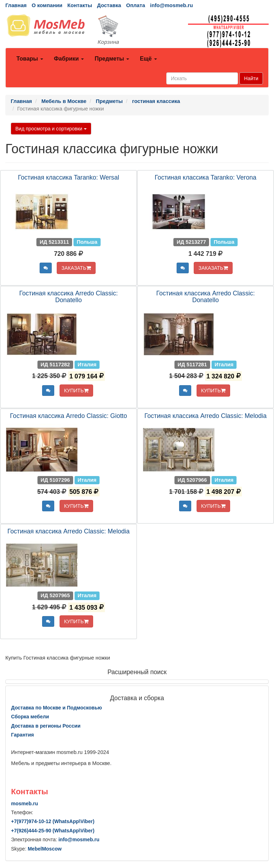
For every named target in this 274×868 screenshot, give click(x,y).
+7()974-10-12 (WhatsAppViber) (53, 821)
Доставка (109, 5)
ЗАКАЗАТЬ (76, 268)
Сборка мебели (30, 717)
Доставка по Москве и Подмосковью (57, 708)
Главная (16, 5)
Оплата (135, 5)
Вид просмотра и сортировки (51, 129)
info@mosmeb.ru (172, 5)
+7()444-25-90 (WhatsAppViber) (53, 831)
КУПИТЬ (76, 391)
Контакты (80, 5)
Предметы (112, 59)
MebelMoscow (45, 849)
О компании (47, 5)
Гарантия (22, 735)
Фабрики (69, 59)
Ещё (148, 59)
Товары (30, 59)
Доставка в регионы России (46, 726)
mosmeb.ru (24, 804)
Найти (251, 78)
